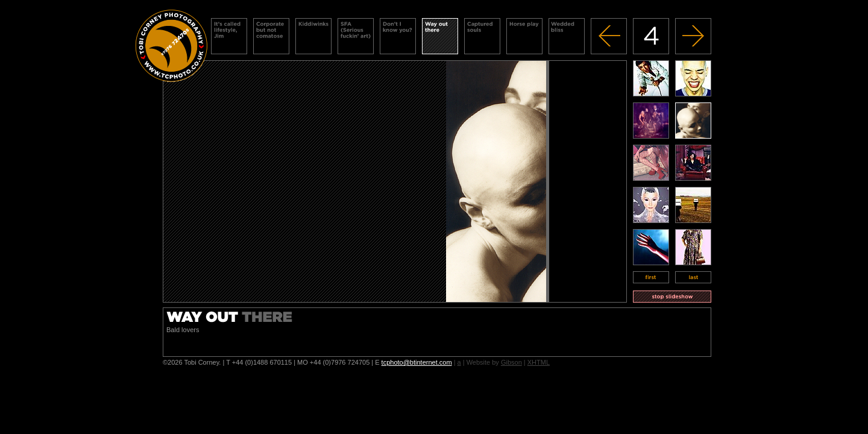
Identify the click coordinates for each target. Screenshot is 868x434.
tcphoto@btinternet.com (417, 362)
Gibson (511, 362)
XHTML (539, 362)
